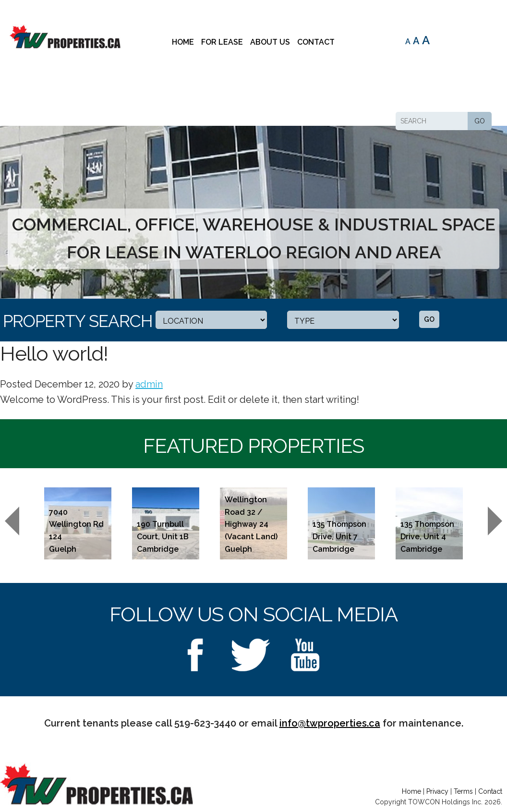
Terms (463, 791)
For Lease (222, 42)
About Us (270, 42)
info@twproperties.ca (330, 723)
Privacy (437, 791)
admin (149, 384)
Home (183, 42)
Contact (316, 42)
